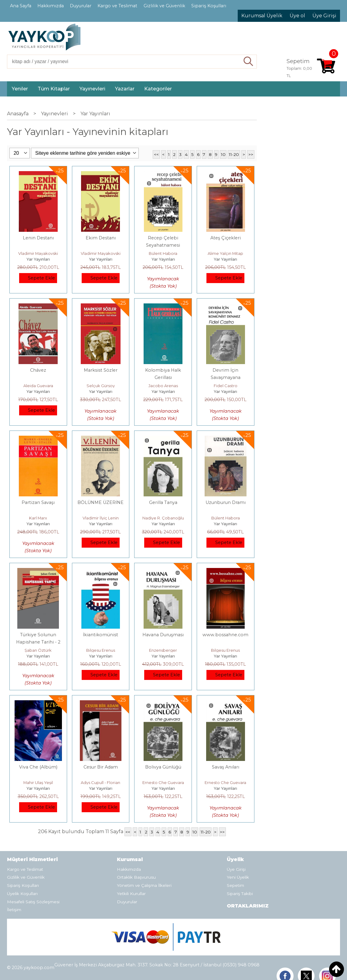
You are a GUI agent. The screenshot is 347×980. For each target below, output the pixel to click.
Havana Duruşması (163, 635)
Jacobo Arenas (163, 386)
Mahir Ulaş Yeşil (38, 782)
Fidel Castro (226, 386)
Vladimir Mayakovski (38, 253)
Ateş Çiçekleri (226, 238)
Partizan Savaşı (38, 502)
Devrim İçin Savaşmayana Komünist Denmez (226, 377)
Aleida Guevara (38, 386)
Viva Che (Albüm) (38, 767)
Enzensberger (163, 650)
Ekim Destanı (101, 238)
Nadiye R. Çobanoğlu (163, 518)
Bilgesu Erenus (101, 650)
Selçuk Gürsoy (101, 386)
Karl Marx (38, 518)
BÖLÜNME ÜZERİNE (100, 502)
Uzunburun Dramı (226, 502)
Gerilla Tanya (163, 502)
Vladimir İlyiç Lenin (101, 518)
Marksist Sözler (101, 370)
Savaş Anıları (226, 767)
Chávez (38, 370)
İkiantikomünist (100, 635)
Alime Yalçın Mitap (225, 253)
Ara (248, 62)
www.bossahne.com (225, 635)
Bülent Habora (163, 253)
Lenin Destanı (38, 238)
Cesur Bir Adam (101, 767)
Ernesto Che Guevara (163, 782)
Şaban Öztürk (38, 650)
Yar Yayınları (38, 259)
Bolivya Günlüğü (163, 767)
